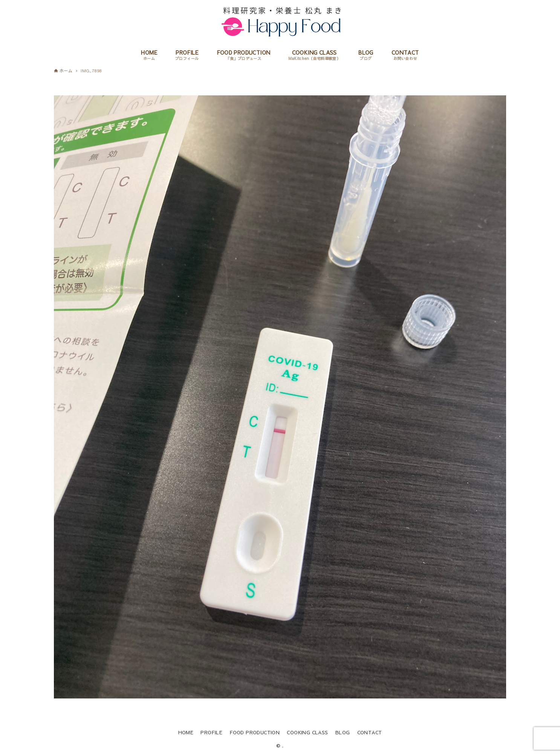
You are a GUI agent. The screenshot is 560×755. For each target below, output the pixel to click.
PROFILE (211, 732)
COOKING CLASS (307, 732)
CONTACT (370, 732)
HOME (186, 732)
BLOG (343, 732)
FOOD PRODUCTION (255, 732)
